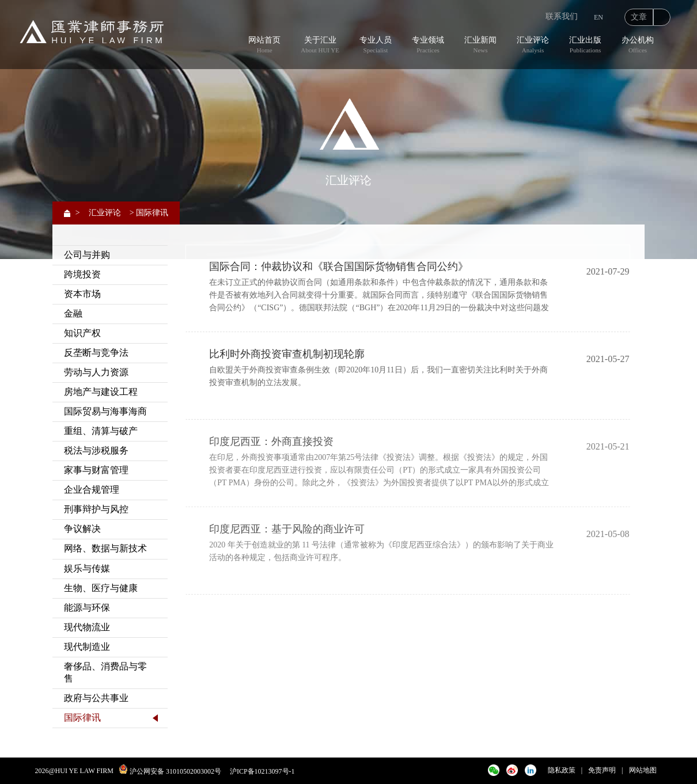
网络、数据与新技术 (105, 548)
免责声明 (602, 770)
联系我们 (562, 16)
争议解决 (82, 529)
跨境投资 (82, 274)
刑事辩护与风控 (96, 509)
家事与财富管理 (96, 470)
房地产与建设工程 (101, 392)
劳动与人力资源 (96, 372)
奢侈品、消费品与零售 (105, 672)
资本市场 (82, 294)
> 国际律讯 (149, 213)
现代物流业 (87, 627)
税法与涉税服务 (96, 450)
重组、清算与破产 (101, 431)
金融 (73, 313)
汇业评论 (105, 213)
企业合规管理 (92, 490)
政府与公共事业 (96, 698)
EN (598, 17)
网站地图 (643, 770)
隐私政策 (562, 770)
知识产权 (82, 333)
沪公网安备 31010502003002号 (175, 771)
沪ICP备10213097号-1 (262, 771)
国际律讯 (82, 718)
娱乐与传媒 (87, 568)
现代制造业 (87, 647)
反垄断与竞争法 (96, 353)
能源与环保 (87, 608)
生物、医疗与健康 (101, 588)
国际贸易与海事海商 (105, 411)
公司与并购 (87, 255)
